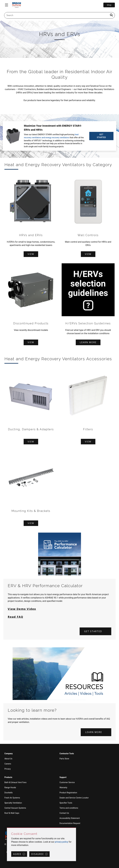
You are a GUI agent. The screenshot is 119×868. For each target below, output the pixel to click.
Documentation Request (70, 823)
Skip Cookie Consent (7, 828)
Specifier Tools (66, 803)
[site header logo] (17, 5)
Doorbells (8, 792)
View (31, 254)
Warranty (63, 787)
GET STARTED (101, 136)
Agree (17, 854)
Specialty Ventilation (13, 803)
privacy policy (62, 842)
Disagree (38, 854)
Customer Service (67, 782)
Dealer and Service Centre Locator (74, 798)
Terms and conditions (69, 808)
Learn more (88, 342)
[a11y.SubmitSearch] (111, 15)
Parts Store (64, 758)
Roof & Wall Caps (12, 813)
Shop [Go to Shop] (109, 5)
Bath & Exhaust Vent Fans (15, 782)
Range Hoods (10, 787)
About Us (8, 758)
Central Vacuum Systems (15, 808)
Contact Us (64, 813)
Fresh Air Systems (12, 798)
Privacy (8, 769)
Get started (93, 631)
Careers (8, 764)
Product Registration (68, 792)
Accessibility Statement (70, 818)
